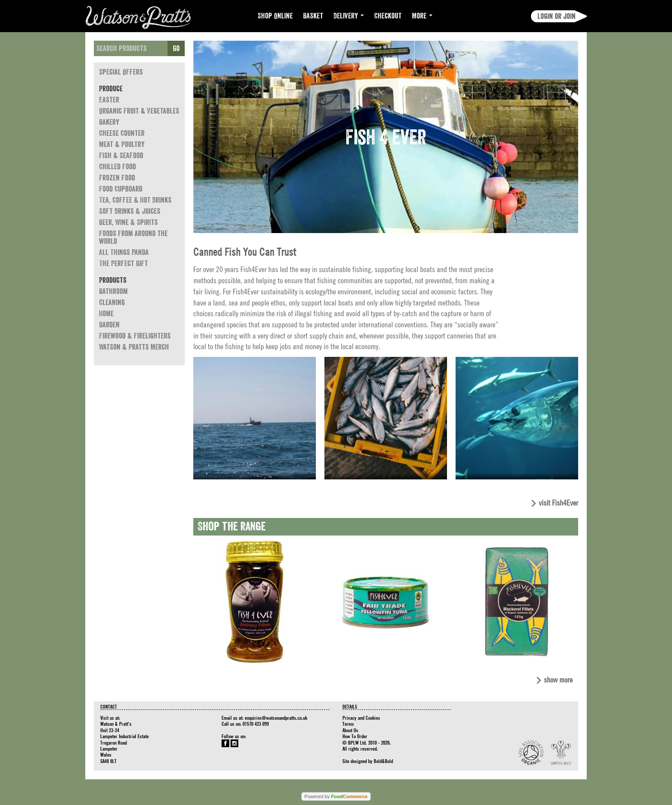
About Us (350, 730)
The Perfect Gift (123, 263)
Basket (313, 16)
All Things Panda (124, 252)
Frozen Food (117, 178)
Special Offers (121, 72)
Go (176, 48)
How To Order (355, 736)
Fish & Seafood (121, 156)
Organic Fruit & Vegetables (139, 111)
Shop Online (275, 16)
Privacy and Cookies (361, 718)
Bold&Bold (383, 761)
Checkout (388, 16)
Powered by (336, 796)
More (422, 16)
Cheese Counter (122, 133)
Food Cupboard (121, 189)
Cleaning (112, 302)
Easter (109, 100)
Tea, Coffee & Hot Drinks (135, 200)
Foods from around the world (133, 237)
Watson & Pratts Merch (134, 347)
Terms (348, 724)
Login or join (556, 16)
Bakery (109, 122)
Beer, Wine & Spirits (128, 222)
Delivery (349, 16)
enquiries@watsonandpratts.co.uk (276, 718)
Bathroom (113, 291)
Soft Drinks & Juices (130, 211)
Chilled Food (117, 167)
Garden (109, 325)
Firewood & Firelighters (135, 336)
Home (106, 314)
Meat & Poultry (122, 144)
